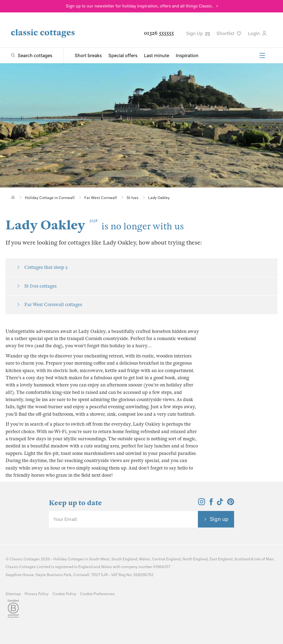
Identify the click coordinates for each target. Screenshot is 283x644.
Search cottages (35, 55)
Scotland (242, 559)
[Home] (13, 197)
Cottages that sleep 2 (46, 267)
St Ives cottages (40, 286)
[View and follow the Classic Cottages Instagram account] (202, 503)
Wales (145, 559)
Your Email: (65, 519)
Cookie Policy (64, 594)
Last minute (157, 55)
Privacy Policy (37, 594)
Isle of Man (264, 559)
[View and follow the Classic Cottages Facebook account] (211, 503)
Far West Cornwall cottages (53, 305)
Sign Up (198, 33)
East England (221, 559)
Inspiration (187, 55)
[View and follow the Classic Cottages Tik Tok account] (220, 503)
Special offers (123, 55)
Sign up (219, 519)
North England (195, 559)
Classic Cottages (25, 559)
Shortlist (229, 33)
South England (124, 559)
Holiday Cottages (69, 559)
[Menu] (262, 55)
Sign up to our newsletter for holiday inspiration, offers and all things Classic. (139, 6)
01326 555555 (159, 33)
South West (99, 559)
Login (257, 33)
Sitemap (13, 594)
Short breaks (88, 55)
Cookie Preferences (97, 594)
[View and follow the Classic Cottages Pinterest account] (231, 503)
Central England (166, 559)
